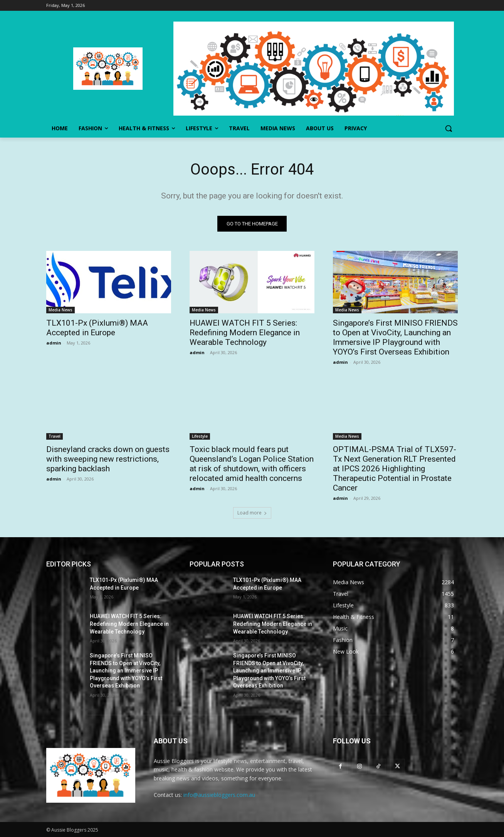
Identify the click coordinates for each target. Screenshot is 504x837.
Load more (252, 513)
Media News (60, 310)
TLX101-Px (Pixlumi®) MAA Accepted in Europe (97, 328)
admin (54, 343)
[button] (449, 128)
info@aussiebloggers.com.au (219, 795)
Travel (55, 436)
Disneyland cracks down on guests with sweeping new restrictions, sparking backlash (108, 459)
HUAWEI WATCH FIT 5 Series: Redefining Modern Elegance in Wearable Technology (245, 333)
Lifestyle (200, 436)
